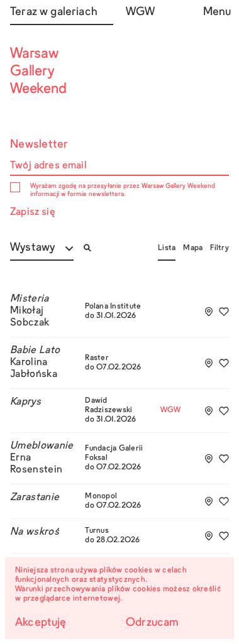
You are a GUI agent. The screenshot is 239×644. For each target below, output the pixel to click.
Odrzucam (152, 623)
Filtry (220, 248)
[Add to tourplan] (209, 312)
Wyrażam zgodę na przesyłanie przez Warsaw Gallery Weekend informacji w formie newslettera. (123, 190)
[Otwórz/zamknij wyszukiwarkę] (87, 248)
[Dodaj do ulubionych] (224, 312)
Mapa (193, 248)
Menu (216, 12)
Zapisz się (33, 212)
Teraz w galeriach (54, 12)
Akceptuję (41, 623)
